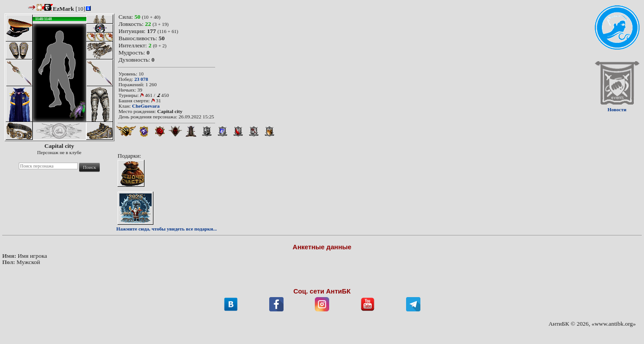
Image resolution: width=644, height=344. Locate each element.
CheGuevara (146, 106)
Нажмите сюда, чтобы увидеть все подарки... (167, 229)
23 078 (141, 79)
